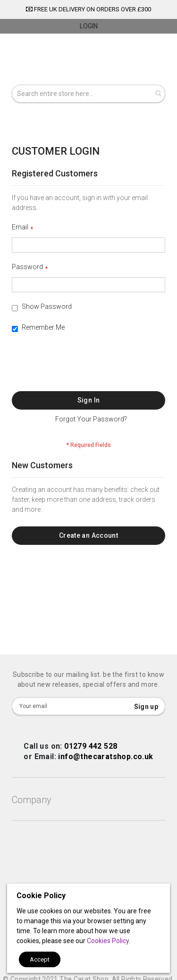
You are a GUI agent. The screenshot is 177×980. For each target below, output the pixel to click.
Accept (40, 959)
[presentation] (84, 368)
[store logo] (88, 61)
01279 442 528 (91, 746)
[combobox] (88, 94)
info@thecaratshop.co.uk (105, 757)
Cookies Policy (108, 941)
